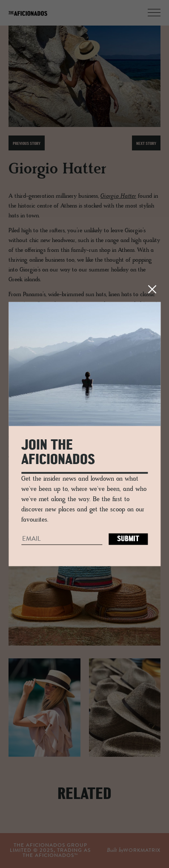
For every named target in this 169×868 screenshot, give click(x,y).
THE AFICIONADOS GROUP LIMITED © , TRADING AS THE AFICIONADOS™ (50, 851)
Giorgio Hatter (118, 196)
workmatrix (142, 851)
